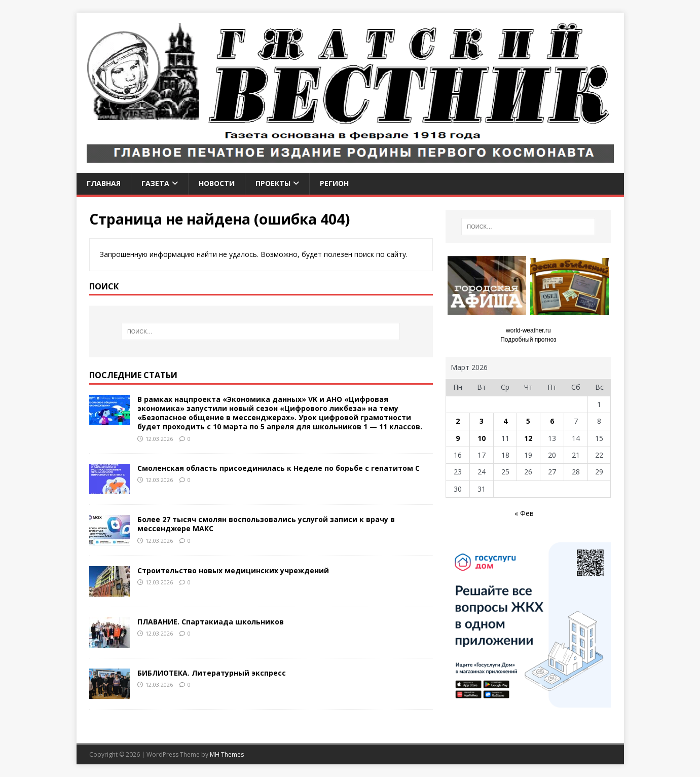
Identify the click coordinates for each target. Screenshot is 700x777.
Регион (334, 183)
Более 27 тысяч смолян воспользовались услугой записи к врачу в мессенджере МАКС (266, 524)
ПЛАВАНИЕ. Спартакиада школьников (211, 622)
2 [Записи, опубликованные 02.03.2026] (458, 421)
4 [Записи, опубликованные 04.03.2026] (505, 421)
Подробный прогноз (528, 340)
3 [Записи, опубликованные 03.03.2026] (482, 421)
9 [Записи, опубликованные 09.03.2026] (458, 438)
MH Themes (227, 754)
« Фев (524, 513)
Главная (104, 183)
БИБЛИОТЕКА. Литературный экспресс (212, 673)
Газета (155, 183)
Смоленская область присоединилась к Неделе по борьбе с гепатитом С (279, 468)
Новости (217, 183)
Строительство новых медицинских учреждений (233, 570)
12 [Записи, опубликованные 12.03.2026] (528, 438)
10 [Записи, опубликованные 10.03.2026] (482, 438)
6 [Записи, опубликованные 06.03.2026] (552, 421)
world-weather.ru (528, 330)
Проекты (273, 183)
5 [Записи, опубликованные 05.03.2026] (528, 421)
